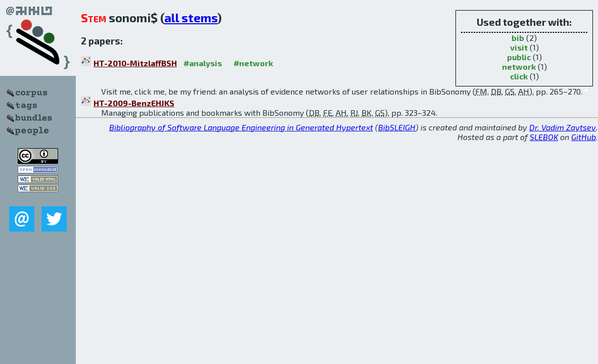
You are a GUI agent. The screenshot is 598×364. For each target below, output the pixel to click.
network (519, 66)
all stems (191, 17)
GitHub (584, 137)
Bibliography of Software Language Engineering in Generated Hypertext (241, 127)
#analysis (203, 63)
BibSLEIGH (397, 127)
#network (253, 63)
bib (518, 38)
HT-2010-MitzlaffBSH (135, 63)
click (519, 76)
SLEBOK (544, 137)
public (519, 57)
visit (519, 47)
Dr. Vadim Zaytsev (563, 127)
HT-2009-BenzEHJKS (134, 103)
